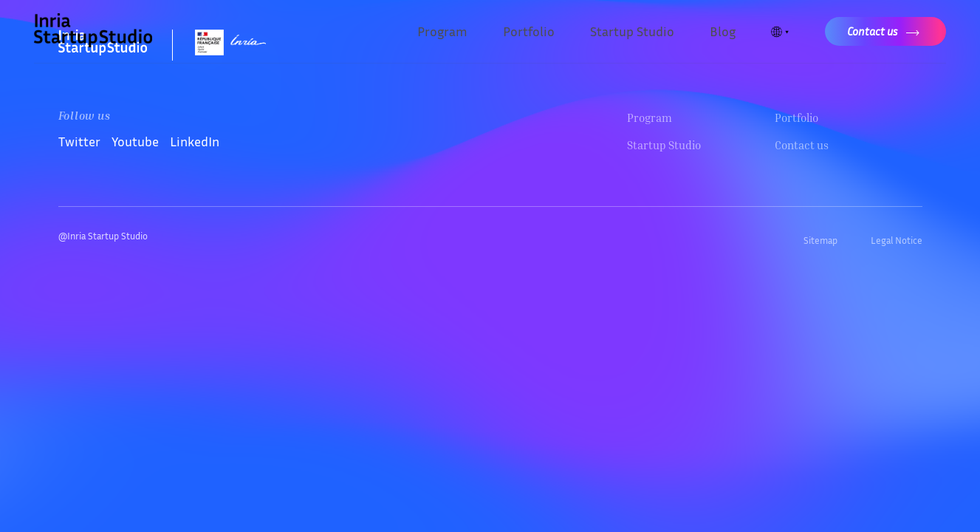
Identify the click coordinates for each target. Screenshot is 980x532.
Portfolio (529, 31)
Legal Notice (897, 240)
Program (442, 31)
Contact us (802, 145)
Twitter (79, 141)
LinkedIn (195, 141)
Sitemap (820, 240)
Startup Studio (632, 31)
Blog (723, 31)
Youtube (135, 141)
